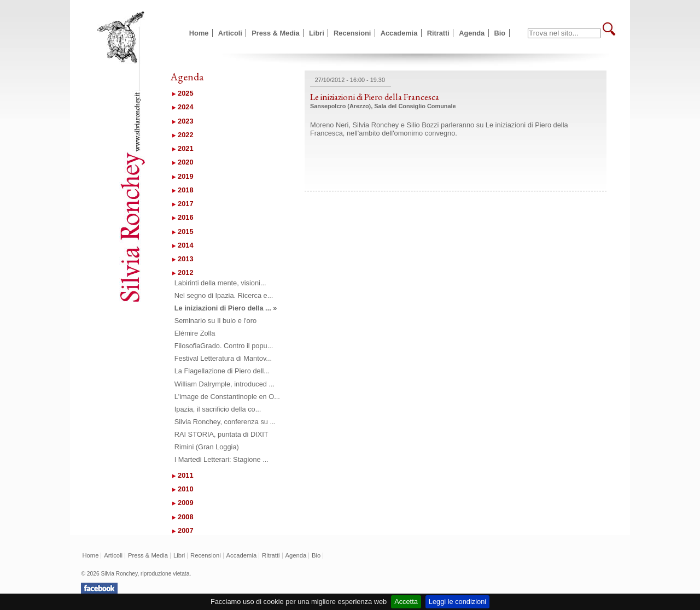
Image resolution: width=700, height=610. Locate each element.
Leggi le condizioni (457, 602)
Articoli (230, 33)
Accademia (399, 33)
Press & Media (276, 33)
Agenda (472, 33)
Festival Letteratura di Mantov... (223, 358)
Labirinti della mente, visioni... (220, 283)
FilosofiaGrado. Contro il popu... (224, 346)
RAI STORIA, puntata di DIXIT (221, 434)
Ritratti (438, 33)
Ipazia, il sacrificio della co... (218, 409)
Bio (500, 33)
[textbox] (564, 33)
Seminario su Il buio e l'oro (215, 321)
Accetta (406, 602)
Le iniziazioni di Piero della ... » (226, 308)
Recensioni (352, 33)
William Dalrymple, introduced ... (224, 384)
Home (199, 33)
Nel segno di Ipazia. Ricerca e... (224, 295)
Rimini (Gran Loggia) (207, 447)
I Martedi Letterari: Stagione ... (221, 459)
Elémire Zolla (195, 333)
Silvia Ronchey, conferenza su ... (225, 422)
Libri (317, 33)
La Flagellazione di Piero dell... (222, 371)
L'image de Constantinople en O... (227, 397)
